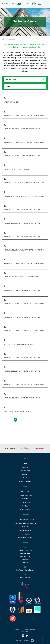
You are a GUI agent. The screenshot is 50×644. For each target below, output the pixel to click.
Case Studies (25, 510)
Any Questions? (25, 478)
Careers (25, 467)
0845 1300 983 (25, 577)
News (25, 463)
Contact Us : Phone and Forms (25, 523)
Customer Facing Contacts (25, 519)
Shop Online (25, 491)
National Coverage (25, 481)
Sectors (25, 499)
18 (35, 420)
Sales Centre (25, 506)
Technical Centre (25, 502)
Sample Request (25, 530)
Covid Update (25, 534)
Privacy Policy (25, 632)
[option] (10, 449)
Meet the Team (25, 471)
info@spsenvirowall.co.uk (25, 570)
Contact (25, 543)
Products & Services (25, 495)
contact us (7, 68)
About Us (25, 474)
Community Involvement (25, 538)
